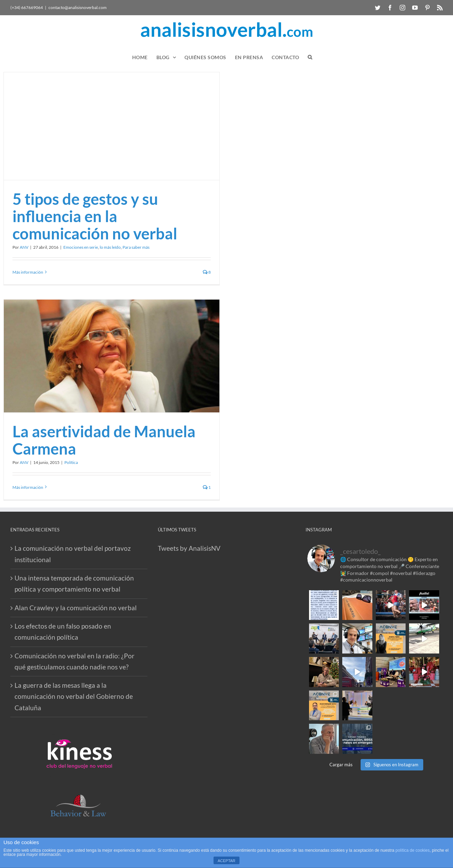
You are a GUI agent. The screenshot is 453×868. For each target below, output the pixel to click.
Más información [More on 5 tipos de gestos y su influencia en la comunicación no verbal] (28, 272)
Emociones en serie (81, 247)
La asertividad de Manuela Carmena (104, 440)
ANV (24, 247)
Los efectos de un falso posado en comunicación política (63, 632)
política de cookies (413, 850)
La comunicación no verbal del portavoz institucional (73, 554)
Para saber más (136, 247)
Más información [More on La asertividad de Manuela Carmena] (28, 487)
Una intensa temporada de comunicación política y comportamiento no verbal (74, 583)
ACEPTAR (227, 861)
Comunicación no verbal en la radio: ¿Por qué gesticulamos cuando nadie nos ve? (75, 661)
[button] (310, 57)
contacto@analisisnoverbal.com (78, 7)
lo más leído (110, 247)
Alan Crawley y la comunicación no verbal (76, 608)
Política (71, 462)
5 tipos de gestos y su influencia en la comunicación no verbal (95, 216)
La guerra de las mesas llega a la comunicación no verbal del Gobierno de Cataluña (74, 696)
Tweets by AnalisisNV (189, 548)
